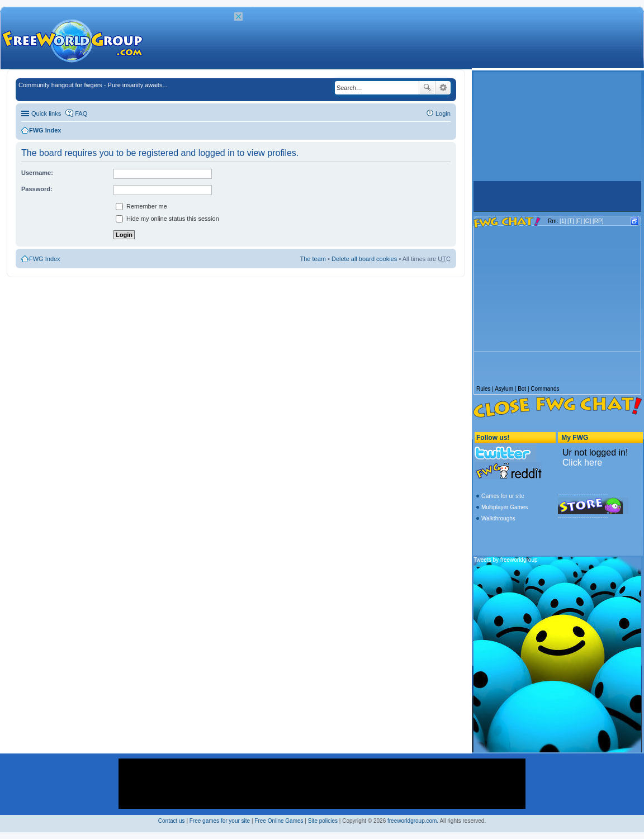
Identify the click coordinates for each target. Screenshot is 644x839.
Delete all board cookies (364, 259)
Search (427, 88)
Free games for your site (220, 821)
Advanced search (443, 88)
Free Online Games (279, 821)
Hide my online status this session (167, 219)
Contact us (172, 821)
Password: (37, 189)
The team (313, 259)
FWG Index (45, 130)
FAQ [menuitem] (81, 113)
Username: (37, 173)
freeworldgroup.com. (413, 821)
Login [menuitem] (443, 113)
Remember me (141, 206)
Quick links (46, 113)
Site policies (323, 821)
